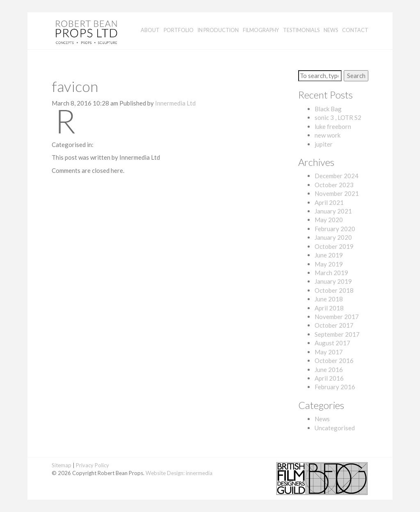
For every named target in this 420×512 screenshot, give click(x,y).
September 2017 (337, 334)
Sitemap (62, 465)
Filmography (261, 30)
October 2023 (334, 185)
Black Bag (328, 109)
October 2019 (334, 246)
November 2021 (337, 193)
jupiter (324, 144)
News (331, 30)
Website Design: (165, 473)
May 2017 (329, 352)
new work (328, 135)
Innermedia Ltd (175, 103)
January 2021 (333, 211)
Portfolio (179, 30)
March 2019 (331, 273)
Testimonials (301, 30)
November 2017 (337, 317)
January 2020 (333, 237)
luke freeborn (333, 126)
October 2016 (334, 360)
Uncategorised (335, 428)
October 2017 (334, 325)
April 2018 (329, 308)
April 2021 (329, 202)
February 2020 (335, 229)
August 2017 (332, 343)
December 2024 (337, 176)
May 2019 (329, 264)
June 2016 (329, 370)
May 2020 (329, 220)
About (150, 30)
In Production (218, 30)
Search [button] (356, 76)
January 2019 (333, 281)
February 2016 (335, 387)
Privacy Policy (92, 465)
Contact (355, 30)
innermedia (199, 473)
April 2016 (329, 378)
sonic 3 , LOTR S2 (338, 117)
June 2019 (329, 255)
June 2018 (329, 299)
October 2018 (334, 290)
